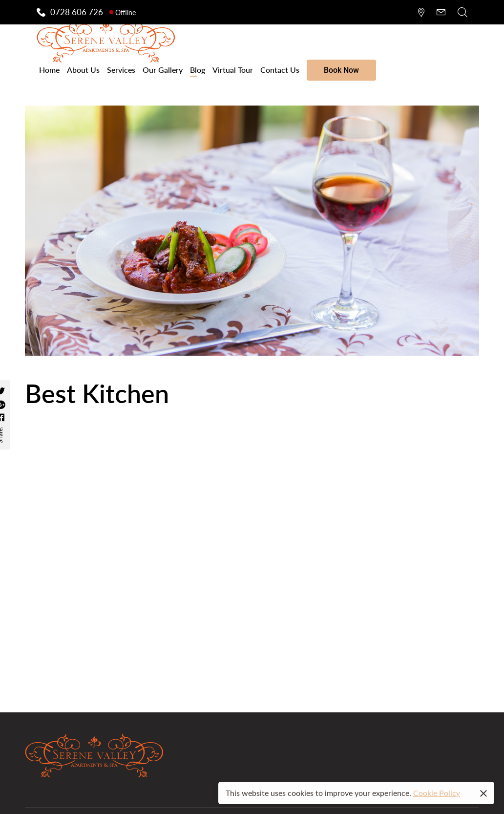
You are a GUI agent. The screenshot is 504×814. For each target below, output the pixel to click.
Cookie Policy (437, 793)
